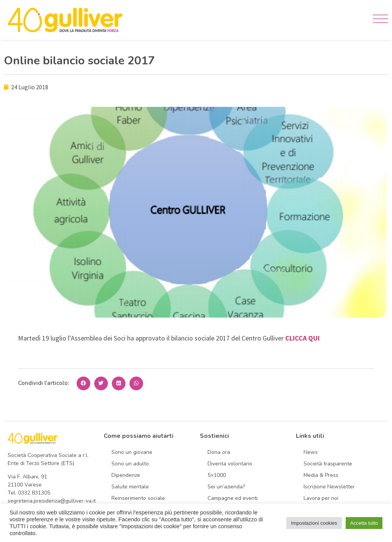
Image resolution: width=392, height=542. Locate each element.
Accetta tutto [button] (364, 523)
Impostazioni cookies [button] (314, 523)
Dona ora (219, 452)
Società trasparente (328, 464)
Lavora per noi (321, 498)
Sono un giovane (132, 452)
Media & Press (321, 475)
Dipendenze (126, 475)
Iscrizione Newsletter (329, 487)
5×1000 (217, 475)
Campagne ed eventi (233, 498)
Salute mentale (130, 487)
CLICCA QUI (302, 338)
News (311, 452)
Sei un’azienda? (226, 487)
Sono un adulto (130, 464)
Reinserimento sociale (138, 498)
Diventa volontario (230, 464)
